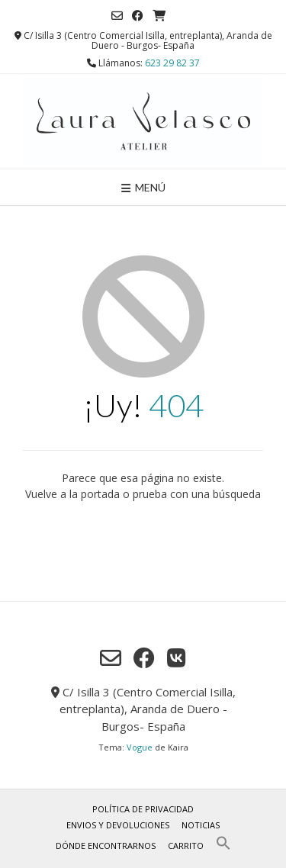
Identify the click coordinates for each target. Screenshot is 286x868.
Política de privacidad (143, 809)
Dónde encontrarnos (106, 845)
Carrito (186, 845)
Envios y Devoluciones (118, 825)
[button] (223, 847)
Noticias (201, 825)
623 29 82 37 (172, 63)
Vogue (140, 747)
